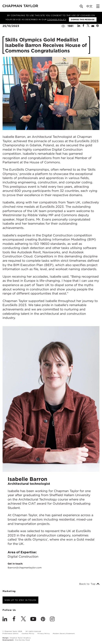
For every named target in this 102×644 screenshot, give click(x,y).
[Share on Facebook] (83, 26)
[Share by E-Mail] (93, 26)
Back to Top (89, 584)
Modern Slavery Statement (64, 633)
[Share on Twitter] (88, 26)
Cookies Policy (57, 19)
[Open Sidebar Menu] (98, 6)
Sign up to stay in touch (20, 600)
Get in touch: (25, 566)
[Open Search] (82, 7)
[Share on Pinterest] (97, 26)
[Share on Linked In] (79, 26)
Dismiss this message (83, 19)
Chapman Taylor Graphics (20, 638)
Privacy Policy (44, 633)
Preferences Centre (10, 633)
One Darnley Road (23, 640)
